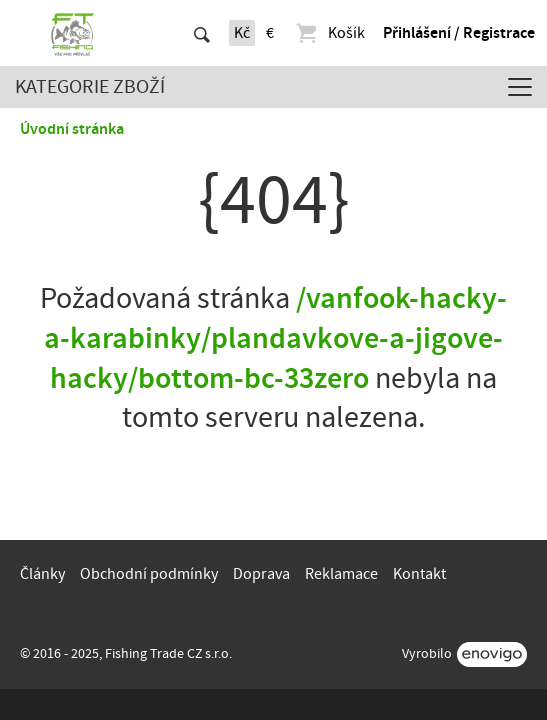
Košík (329, 33)
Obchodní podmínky (149, 574)
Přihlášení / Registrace (459, 33)
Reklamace (341, 574)
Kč (242, 33)
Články (42, 574)
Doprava (261, 574)
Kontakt (419, 574)
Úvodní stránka (72, 129)
